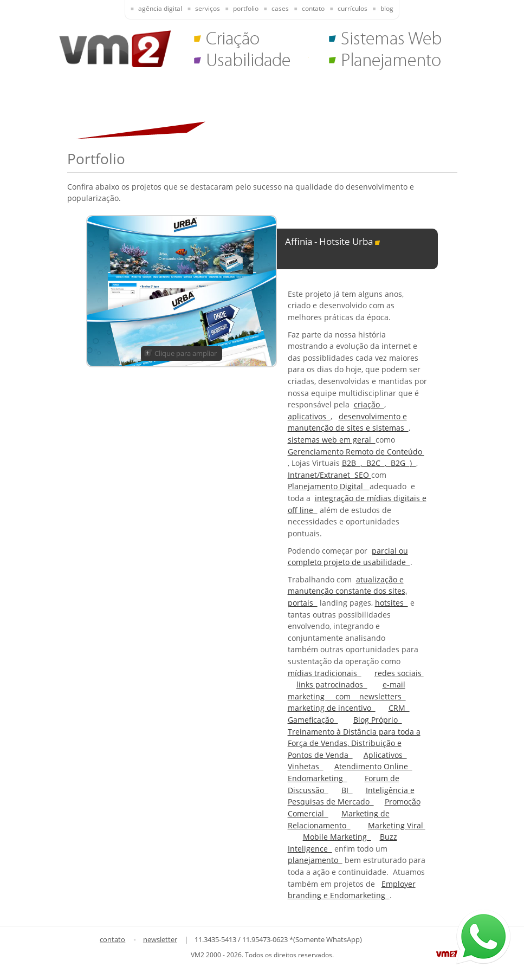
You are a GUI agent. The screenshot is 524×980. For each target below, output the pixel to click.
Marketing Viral (397, 825)
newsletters (383, 696)
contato (112, 939)
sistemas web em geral (332, 440)
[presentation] (154, 9)
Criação (251, 41)
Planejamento (386, 62)
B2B (351, 463)
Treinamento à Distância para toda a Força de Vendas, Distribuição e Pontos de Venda (354, 743)
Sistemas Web (386, 41)
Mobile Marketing (337, 837)
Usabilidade (251, 62)
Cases (280, 8)
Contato (313, 8)
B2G (400, 463)
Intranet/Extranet (321, 475)
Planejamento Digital (329, 486)
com (346, 696)
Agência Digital (160, 8)
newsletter (160, 939)
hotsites (392, 603)
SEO (363, 475)
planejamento (315, 860)
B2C (376, 463)
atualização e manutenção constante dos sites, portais (347, 591)
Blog (387, 8)
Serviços (208, 8)
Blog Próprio (378, 720)
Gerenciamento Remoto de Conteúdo (356, 452)
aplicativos (309, 416)
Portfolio (246, 8)
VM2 (115, 48)
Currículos (352, 8)
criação (369, 404)
